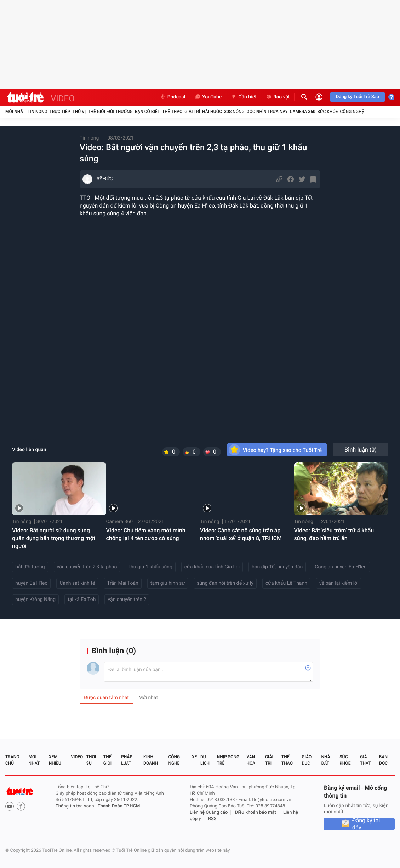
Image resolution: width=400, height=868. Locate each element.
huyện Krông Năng (35, 600)
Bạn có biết (147, 112)
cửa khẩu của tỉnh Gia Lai (212, 567)
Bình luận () (361, 450)
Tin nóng (38, 112)
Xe (194, 757)
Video (77, 757)
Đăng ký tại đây (366, 824)
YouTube (208, 97)
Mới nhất (15, 112)
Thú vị (79, 112)
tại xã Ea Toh (82, 600)
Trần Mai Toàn (123, 583)
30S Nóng (234, 112)
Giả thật (365, 760)
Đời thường (120, 112)
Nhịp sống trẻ (228, 760)
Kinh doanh (151, 760)
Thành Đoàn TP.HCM (119, 806)
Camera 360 (303, 112)
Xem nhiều (55, 760)
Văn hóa (251, 760)
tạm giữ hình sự (168, 583)
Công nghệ (352, 112)
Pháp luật (127, 760)
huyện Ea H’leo (31, 583)
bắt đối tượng (30, 567)
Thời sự (91, 760)
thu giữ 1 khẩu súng (150, 567)
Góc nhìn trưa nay (267, 112)
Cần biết (244, 97)
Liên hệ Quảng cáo (209, 813)
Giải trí (192, 112)
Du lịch (205, 760)
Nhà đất (325, 760)
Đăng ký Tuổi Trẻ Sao (358, 97)
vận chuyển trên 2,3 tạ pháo (87, 567)
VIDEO (63, 98)
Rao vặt (278, 97)
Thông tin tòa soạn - (77, 806)
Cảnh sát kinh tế (77, 583)
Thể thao (172, 112)
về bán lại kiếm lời (339, 583)
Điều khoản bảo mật (256, 813)
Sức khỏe (328, 112)
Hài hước (212, 112)
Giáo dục (307, 760)
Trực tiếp (60, 112)
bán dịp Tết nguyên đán (277, 567)
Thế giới (96, 112)
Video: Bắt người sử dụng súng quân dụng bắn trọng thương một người (54, 538)
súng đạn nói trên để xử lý (225, 583)
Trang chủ (12, 760)
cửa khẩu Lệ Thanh (286, 583)
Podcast (173, 97)
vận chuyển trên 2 (127, 600)
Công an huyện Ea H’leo (341, 567)
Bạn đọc (383, 760)
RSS (212, 819)
